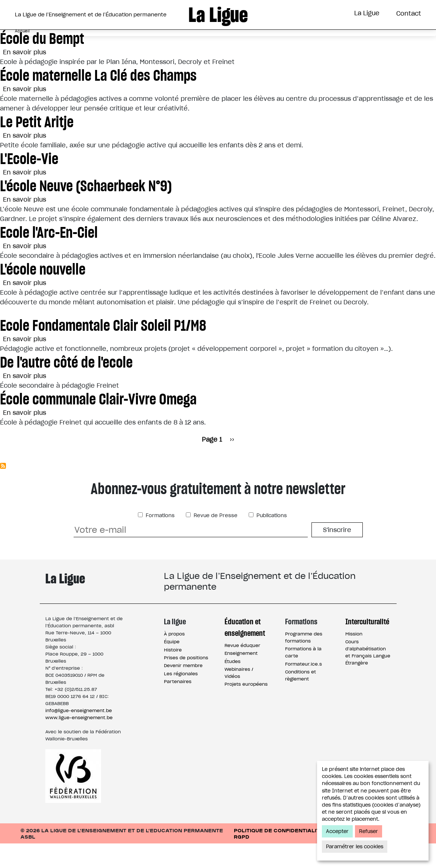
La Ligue (367, 13)
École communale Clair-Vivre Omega (98, 424)
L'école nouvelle (43, 294)
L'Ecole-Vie (29, 183)
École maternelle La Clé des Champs (98, 100)
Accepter (337, 831)
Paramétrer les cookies (355, 847)
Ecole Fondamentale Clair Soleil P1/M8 (103, 350)
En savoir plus (25, 77)
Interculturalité (306, 42)
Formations (238, 42)
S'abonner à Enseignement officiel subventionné (3, 490)
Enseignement (241, 678)
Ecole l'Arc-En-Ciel (49, 257)
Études (232, 686)
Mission (354, 658)
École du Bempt (42, 63)
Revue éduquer (242, 670)
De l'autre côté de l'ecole (66, 387)
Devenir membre (183, 690)
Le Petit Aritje (37, 146)
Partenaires (178, 706)
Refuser (369, 831)
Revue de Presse (215, 540)
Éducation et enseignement (245, 652)
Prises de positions (186, 682)
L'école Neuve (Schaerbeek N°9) (86, 210)
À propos (174, 658)
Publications (271, 540)
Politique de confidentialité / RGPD (281, 858)
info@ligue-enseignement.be (79, 735)
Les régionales (181, 698)
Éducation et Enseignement (150, 42)
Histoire (173, 674)
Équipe (172, 666)
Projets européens (246, 709)
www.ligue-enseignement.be (79, 742)
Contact (409, 13)
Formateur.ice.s (303, 688)
